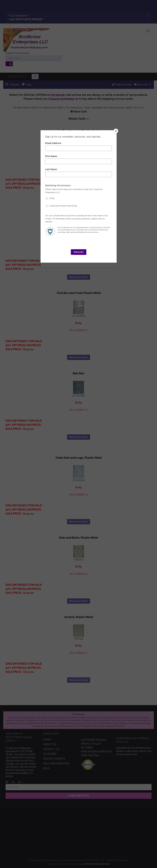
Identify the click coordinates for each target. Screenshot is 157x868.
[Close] (116, 131)
